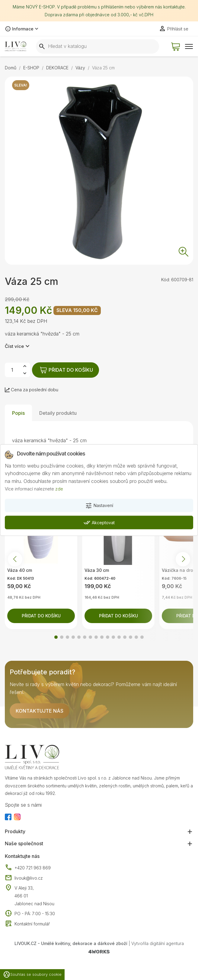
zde (59, 489)
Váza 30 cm (97, 572)
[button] (56, 639)
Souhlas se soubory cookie (32, 975)
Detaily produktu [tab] (58, 414)
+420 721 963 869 (28, 869)
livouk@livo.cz (24, 879)
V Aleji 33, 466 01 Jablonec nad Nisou (34, 897)
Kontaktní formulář (27, 925)
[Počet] (12, 371)
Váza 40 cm (20, 572)
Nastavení (99, 506)
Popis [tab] (18, 414)
